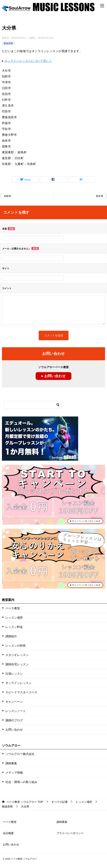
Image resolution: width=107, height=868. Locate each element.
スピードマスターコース (21, 692)
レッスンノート (16, 711)
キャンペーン (14, 702)
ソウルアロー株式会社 (20, 754)
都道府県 (8, 43)
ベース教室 (13, 608)
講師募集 (11, 763)
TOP (25, 802)
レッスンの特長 (16, 646)
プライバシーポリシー (70, 833)
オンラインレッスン (18, 683)
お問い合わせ (14, 730)
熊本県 (100, 196)
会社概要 (8, 833)
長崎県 (7, 196)
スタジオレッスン (17, 655)
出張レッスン (14, 674)
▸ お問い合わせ (53, 376)
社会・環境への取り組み (21, 782)
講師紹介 (11, 636)
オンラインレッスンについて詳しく (28, 61)
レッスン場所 (14, 618)
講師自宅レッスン (17, 664)
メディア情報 (14, 773)
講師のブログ (14, 720)
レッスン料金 (14, 627)
